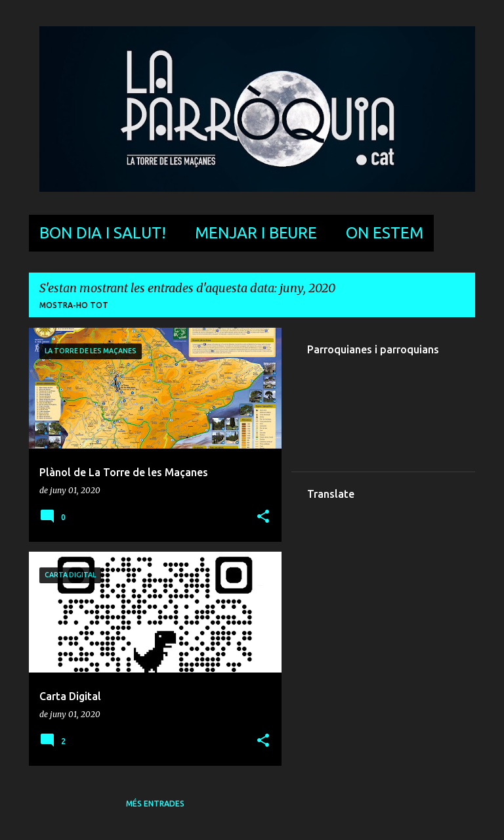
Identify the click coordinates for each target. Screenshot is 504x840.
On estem (385, 233)
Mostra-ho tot (74, 305)
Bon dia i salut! (103, 233)
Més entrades (155, 804)
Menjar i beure (256, 233)
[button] (263, 517)
